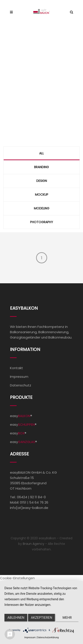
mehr (67, 618)
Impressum (19, 377)
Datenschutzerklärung (48, 637)
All (41, 153)
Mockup (42, 195)
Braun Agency (34, 544)
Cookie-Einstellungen (17, 578)
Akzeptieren (41, 618)
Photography (42, 222)
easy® (21, 416)
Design (42, 181)
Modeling (42, 208)
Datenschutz (21, 385)
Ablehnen (16, 618)
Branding (41, 167)
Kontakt (16, 368)
